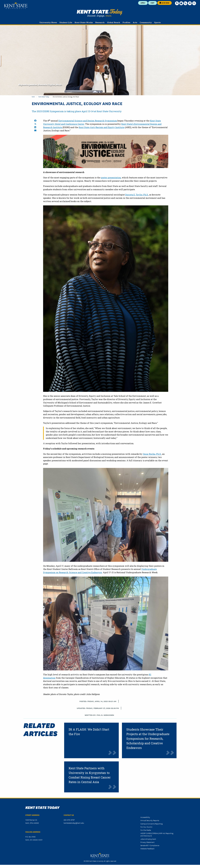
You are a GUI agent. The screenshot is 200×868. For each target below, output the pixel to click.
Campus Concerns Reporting (151, 824)
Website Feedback (147, 848)
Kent (33, 97)
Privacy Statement (147, 842)
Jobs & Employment (148, 839)
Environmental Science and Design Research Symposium (88, 121)
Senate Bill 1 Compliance (150, 845)
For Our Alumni (146, 827)
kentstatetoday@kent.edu (74, 823)
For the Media (146, 830)
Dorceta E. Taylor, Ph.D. (137, 195)
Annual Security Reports (150, 820)
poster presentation (111, 178)
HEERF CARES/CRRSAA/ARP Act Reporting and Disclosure (157, 834)
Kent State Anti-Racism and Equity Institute (102, 127)
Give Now (164, 3)
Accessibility (145, 817)
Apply (143, 3)
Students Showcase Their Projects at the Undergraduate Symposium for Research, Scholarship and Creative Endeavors (148, 739)
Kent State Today (100, 13)
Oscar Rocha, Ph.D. (152, 454)
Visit (152, 3)
